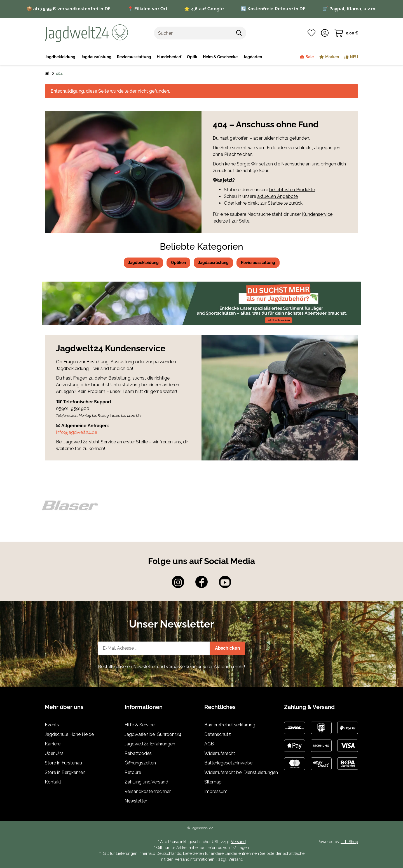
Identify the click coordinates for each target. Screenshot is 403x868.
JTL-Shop (349, 842)
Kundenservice (317, 214)
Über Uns (54, 753)
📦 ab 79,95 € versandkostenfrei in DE (69, 9)
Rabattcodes (138, 753)
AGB (209, 744)
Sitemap (213, 782)
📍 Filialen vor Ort (147, 9)
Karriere (53, 744)
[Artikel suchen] (239, 33)
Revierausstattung (258, 263)
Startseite (278, 203)
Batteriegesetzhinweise (228, 763)
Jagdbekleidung (143, 263)
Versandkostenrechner (148, 791)
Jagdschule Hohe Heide (69, 734)
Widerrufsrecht (220, 753)
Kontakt (53, 782)
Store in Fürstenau (63, 763)
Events (52, 725)
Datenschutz (218, 734)
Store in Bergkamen (65, 772)
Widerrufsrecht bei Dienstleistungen (241, 772)
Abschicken (228, 648)
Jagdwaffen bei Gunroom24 (153, 734)
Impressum (216, 791)
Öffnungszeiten (140, 763)
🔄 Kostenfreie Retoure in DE (273, 9)
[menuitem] (220, 57)
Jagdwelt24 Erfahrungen (150, 744)
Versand (238, 842)
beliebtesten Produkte (292, 190)
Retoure (133, 772)
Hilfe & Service (140, 725)
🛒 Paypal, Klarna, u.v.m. (349, 9)
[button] (325, 33)
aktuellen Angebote (277, 196)
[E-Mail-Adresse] (154, 648)
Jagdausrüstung (213, 263)
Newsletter (136, 801)
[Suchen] (193, 33)
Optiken (178, 263)
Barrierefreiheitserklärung (230, 725)
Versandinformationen (195, 859)
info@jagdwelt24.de (77, 432)
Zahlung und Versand (146, 782)
